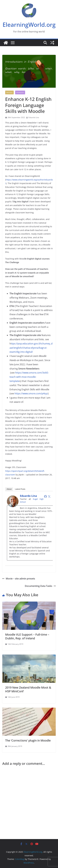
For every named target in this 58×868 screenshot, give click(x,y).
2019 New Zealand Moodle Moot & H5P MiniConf (28, 689)
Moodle (9, 92)
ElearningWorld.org (29, 25)
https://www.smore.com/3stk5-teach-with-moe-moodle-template (29, 377)
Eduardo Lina (34, 117)
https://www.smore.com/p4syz (31, 393)
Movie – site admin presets (19, 579)
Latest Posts (20, 489)
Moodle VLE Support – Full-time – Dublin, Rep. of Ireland (27, 636)
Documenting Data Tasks (40, 586)
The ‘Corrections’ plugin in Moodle (28, 740)
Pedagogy (20, 92)
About (9, 489)
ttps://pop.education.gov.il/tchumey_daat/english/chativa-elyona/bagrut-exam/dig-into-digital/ (31, 348)
